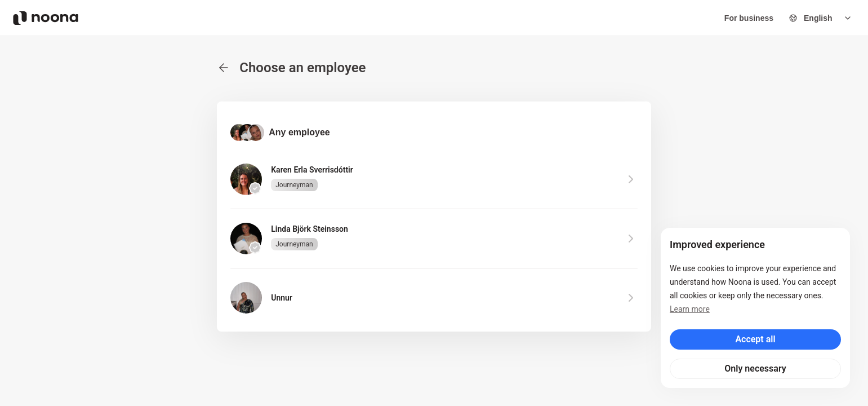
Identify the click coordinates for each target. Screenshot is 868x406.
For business (749, 18)
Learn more (690, 309)
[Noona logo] (46, 18)
